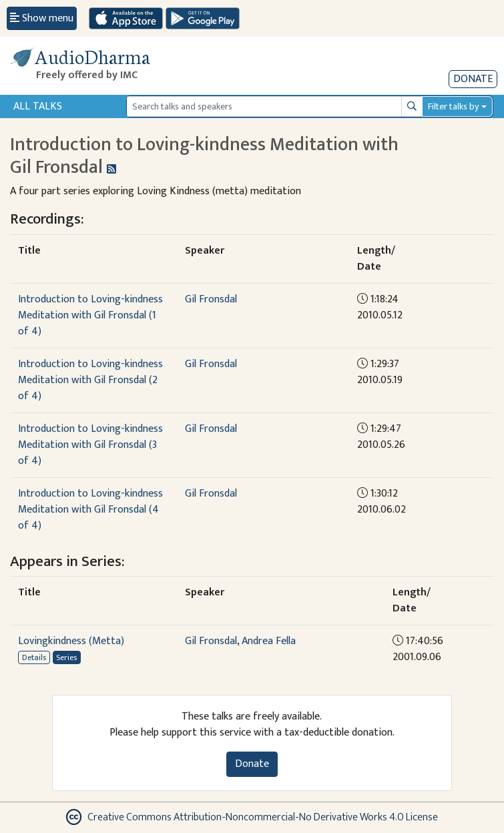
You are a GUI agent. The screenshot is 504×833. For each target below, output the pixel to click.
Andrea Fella (269, 641)
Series (66, 657)
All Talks (38, 106)
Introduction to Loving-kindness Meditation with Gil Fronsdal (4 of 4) (90, 510)
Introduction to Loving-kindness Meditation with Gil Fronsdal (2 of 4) (90, 380)
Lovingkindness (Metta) (71, 641)
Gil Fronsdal (211, 299)
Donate (473, 79)
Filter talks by (453, 106)
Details (34, 657)
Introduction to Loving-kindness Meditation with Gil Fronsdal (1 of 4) (90, 315)
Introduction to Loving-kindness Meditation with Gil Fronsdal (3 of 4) (90, 445)
